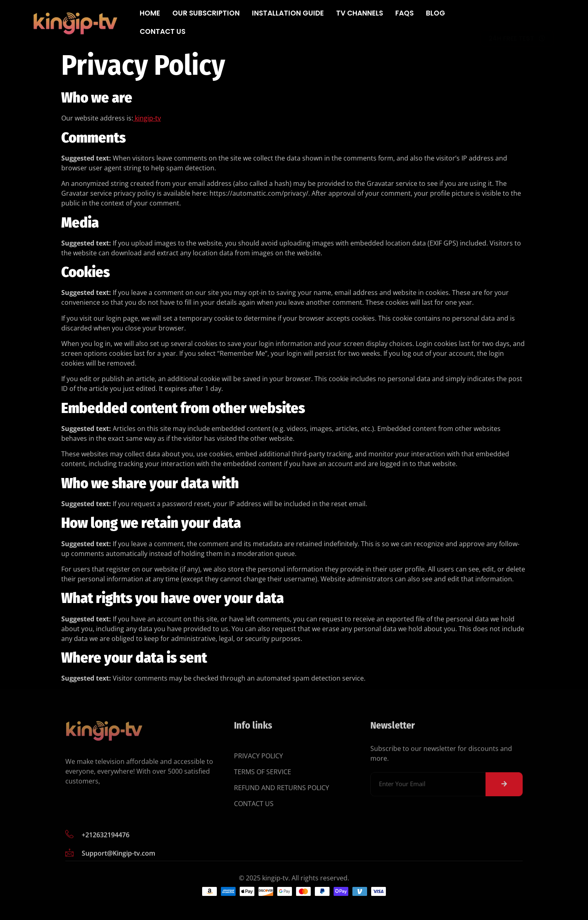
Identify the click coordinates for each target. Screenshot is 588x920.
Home (150, 13)
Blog (435, 13)
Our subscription (206, 13)
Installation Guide (288, 13)
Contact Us (163, 31)
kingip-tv (147, 118)
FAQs (404, 13)
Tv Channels (360, 13)
